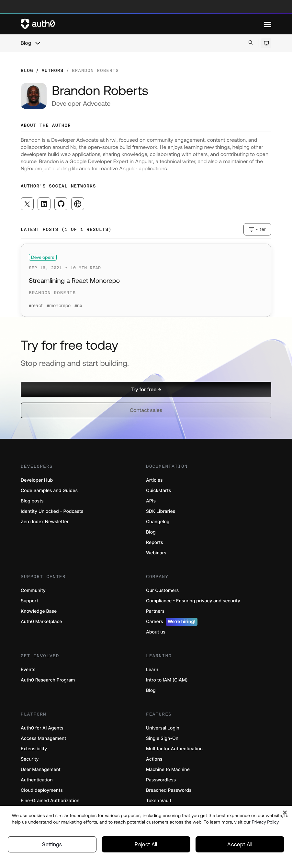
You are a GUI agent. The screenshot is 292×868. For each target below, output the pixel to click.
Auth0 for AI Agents (42, 728)
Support (29, 601)
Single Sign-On (162, 738)
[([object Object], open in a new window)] (27, 204)
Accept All (240, 846)
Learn (152, 670)
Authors (52, 70)
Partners (155, 611)
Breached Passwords (169, 790)
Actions (154, 759)
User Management (41, 770)
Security (30, 759)
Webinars (156, 553)
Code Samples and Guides (49, 491)
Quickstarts (158, 491)
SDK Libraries (161, 511)
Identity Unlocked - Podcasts (52, 511)
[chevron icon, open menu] (38, 43)
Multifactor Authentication (174, 749)
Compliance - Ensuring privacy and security (193, 601)
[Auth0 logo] (142, 24)
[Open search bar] (251, 43)
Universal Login (163, 728)
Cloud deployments (42, 790)
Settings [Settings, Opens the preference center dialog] (52, 846)
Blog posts (32, 501)
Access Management (43, 738)
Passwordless (161, 780)
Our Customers (162, 591)
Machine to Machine (168, 770)
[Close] (285, 814)
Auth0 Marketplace (41, 622)
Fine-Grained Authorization (50, 801)
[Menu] (268, 24)
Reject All (146, 846)
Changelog (158, 522)
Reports (155, 542)
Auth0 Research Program (48, 680)
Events (28, 670)
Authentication (37, 780)
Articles (154, 480)
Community (33, 591)
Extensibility (34, 749)
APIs (151, 501)
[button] (146, 390)
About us (156, 632)
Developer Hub (37, 480)
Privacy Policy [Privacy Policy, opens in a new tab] (265, 823)
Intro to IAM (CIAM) (167, 680)
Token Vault (159, 801)
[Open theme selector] (266, 43)
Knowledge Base (39, 611)
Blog (26, 43)
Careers (172, 622)
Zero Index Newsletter (45, 522)
